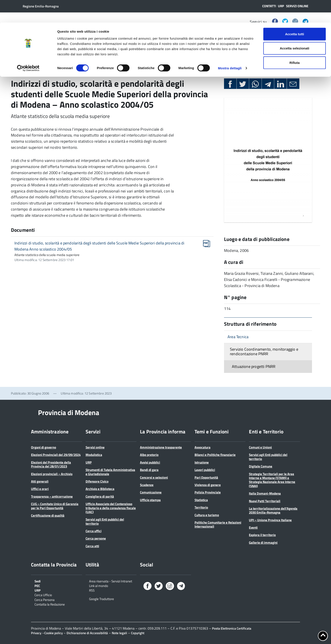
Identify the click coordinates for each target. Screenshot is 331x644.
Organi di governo (44, 447)
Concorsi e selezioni (154, 477)
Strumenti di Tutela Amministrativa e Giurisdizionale (110, 472)
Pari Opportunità (206, 477)
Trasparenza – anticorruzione (52, 496)
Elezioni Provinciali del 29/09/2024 (56, 455)
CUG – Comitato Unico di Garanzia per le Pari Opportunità (55, 506)
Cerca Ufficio (43, 595)
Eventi (253, 527)
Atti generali (40, 481)
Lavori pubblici (205, 470)
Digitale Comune (261, 466)
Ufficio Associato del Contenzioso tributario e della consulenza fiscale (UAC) (111, 508)
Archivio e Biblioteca (100, 489)
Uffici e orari (40, 489)
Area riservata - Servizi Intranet (111, 581)
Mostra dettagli (230, 46)
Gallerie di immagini (263, 543)
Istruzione (202, 462)
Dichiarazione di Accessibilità (87, 633)
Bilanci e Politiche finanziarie (215, 455)
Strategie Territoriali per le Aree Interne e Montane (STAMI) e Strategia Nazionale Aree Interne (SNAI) (272, 480)
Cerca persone (96, 538)
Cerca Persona (45, 599)
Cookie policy (53, 633)
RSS (92, 590)
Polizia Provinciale (208, 492)
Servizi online (95, 447)
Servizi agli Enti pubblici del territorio (105, 521)
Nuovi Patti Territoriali (265, 501)
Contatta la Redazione (50, 604)
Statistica (201, 500)
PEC (37, 585)
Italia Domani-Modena (265, 493)
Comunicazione (151, 492)
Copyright (138, 633)
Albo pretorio (149, 455)
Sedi (38, 581)
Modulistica (94, 455)
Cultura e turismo (207, 515)
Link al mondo (99, 585)
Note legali (119, 633)
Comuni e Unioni (260, 447)
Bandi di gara (149, 470)
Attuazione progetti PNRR (254, 366)
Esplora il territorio (262, 535)
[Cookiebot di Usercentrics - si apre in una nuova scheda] (28, 46)
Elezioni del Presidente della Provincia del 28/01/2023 (51, 464)
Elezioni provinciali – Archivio (52, 474)
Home (16, 68)
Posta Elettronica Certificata (232, 628)
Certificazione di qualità (48, 515)
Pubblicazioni (39, 68)
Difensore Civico (97, 481)
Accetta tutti (295, 11)
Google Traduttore (102, 599)
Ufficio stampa (150, 500)
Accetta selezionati (294, 26)
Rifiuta (295, 40)
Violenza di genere (208, 485)
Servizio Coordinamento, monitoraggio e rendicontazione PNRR (264, 351)
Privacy (36, 633)
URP (89, 462)
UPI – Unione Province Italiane (270, 520)
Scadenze (147, 485)
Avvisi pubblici (150, 462)
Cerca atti (92, 546)
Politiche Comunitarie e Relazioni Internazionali (218, 524)
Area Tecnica (238, 337)
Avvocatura (203, 447)
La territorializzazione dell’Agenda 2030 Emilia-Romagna (273, 510)
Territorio (201, 507)
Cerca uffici (94, 531)
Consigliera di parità (100, 496)
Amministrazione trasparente (161, 447)
